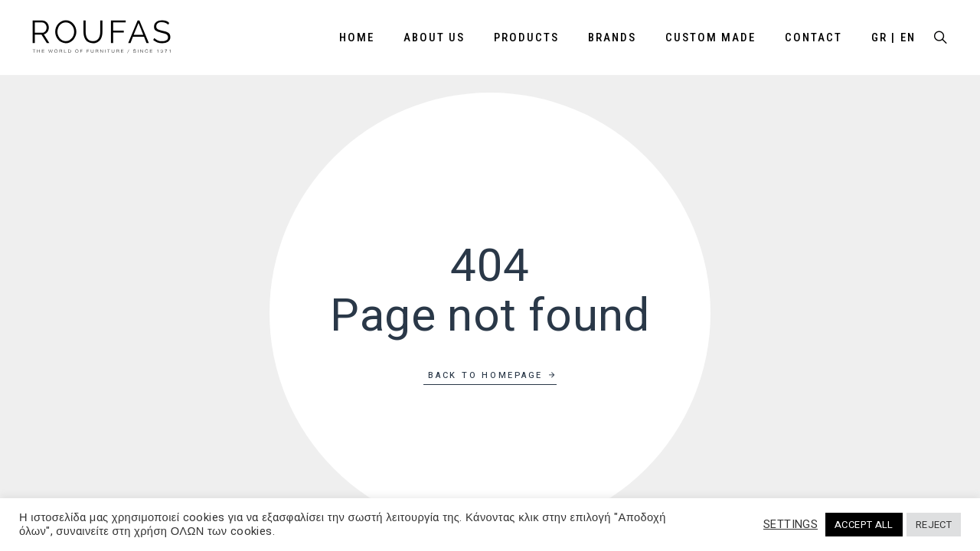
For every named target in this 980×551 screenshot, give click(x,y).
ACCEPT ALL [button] (864, 525)
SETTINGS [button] (791, 525)
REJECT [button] (934, 525)
